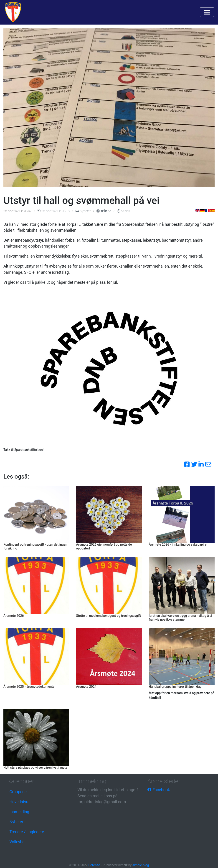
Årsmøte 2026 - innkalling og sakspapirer (178, 544)
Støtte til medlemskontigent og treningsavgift (108, 616)
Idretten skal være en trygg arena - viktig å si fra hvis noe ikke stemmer (180, 618)
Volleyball (18, 842)
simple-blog (141, 865)
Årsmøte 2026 (14, 616)
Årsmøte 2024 (86, 687)
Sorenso (95, 865)
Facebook (159, 790)
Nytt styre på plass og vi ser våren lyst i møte (35, 768)
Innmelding (19, 812)
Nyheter (84, 211)
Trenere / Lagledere (27, 832)
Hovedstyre (19, 802)
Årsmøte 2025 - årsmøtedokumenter (30, 687)
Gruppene (18, 792)
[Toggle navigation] (207, 12)
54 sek (123, 211)
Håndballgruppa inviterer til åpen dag (175, 687)
